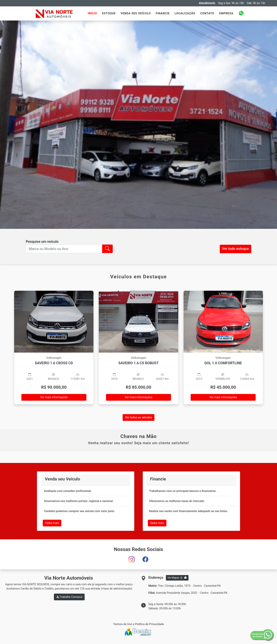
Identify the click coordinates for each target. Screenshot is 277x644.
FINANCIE (163, 13)
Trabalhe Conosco (69, 597)
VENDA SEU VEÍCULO (136, 13)
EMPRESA (226, 13)
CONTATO (207, 13)
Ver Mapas (177, 578)
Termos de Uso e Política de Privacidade (138, 624)
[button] (10, 125)
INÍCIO (92, 13)
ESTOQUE (109, 13)
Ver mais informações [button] (54, 397)
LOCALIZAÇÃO (185, 13)
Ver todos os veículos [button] (138, 417)
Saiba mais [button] (52, 523)
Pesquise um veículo (42, 242)
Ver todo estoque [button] (236, 249)
